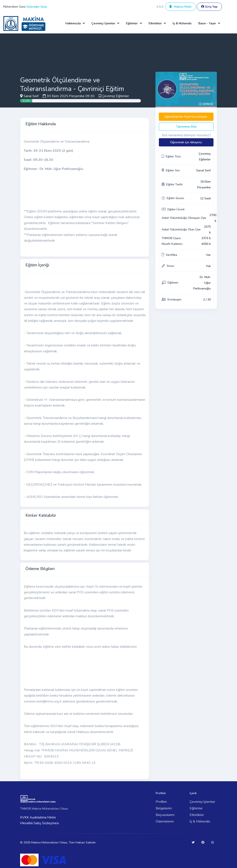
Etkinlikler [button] (155, 23)
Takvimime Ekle (186, 127)
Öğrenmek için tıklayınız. (186, 142)
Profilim (161, 802)
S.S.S (160, 7)
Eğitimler (196, 808)
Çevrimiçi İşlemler (202, 802)
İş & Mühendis (182, 23)
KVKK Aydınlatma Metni (38, 817)
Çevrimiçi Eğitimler (116, 96)
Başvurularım (165, 815)
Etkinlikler (197, 815)
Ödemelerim (165, 821)
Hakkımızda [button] (73, 23)
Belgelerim (164, 808)
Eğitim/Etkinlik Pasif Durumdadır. (186, 117)
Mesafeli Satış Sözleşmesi (39, 823)
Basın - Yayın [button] (207, 23)
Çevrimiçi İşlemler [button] (103, 23)
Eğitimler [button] (132, 23)
